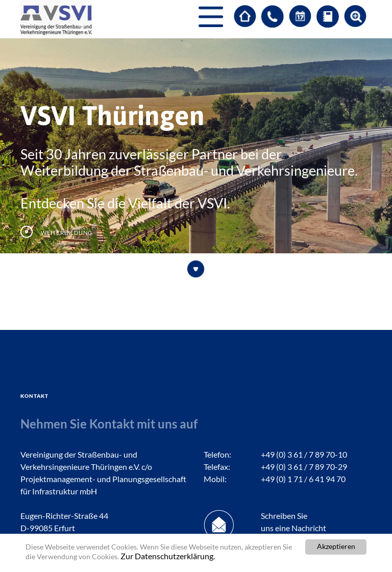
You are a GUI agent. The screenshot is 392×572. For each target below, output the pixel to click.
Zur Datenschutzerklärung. (168, 556)
